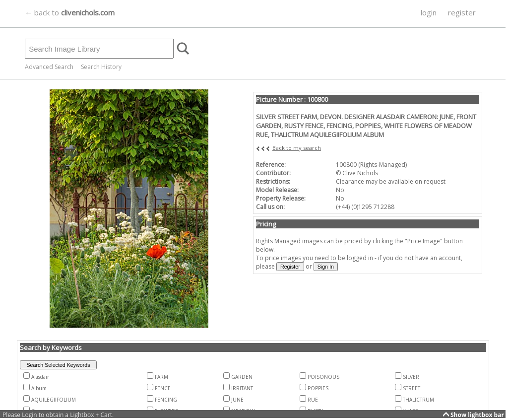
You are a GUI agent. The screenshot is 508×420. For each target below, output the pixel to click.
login (429, 12)
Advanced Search (49, 67)
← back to (70, 12)
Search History (101, 67)
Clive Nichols (360, 173)
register (462, 12)
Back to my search (297, 148)
